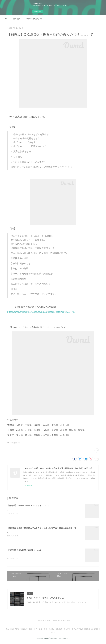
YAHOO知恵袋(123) (13, 443)
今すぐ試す (38, 12)
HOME (5, 19)
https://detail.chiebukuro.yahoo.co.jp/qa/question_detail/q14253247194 (42, 312)
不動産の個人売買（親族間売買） (34, 19)
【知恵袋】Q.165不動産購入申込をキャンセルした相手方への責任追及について (42, 528)
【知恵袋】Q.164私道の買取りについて (24, 551)
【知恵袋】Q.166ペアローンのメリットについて (28, 505)
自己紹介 (17, 19)
